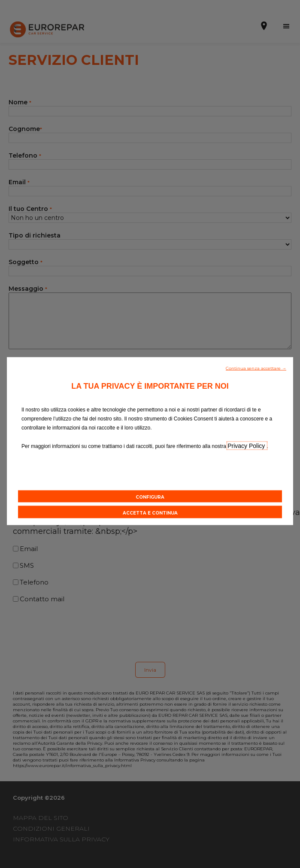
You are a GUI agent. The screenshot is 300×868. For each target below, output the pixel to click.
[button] (256, 367)
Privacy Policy (247, 445)
